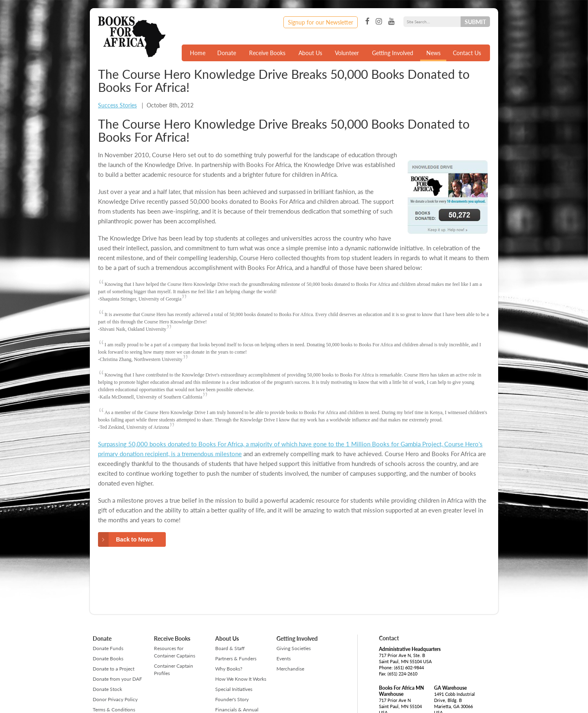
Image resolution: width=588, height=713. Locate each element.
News (433, 53)
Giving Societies (294, 648)
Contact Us (467, 53)
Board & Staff (230, 648)
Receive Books (267, 53)
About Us (310, 53)
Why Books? (229, 669)
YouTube (391, 22)
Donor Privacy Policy (115, 699)
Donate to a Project (114, 669)
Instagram (379, 22)
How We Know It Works (241, 679)
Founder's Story (232, 699)
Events (284, 658)
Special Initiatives (234, 689)
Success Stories (117, 105)
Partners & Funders (236, 658)
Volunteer (347, 53)
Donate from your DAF (117, 679)
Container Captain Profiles (174, 670)
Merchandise (290, 669)
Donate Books (108, 658)
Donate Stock (107, 689)
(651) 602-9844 (409, 667)
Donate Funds (108, 648)
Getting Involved (393, 53)
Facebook (367, 22)
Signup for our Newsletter (321, 22)
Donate (227, 53)
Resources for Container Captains (175, 652)
